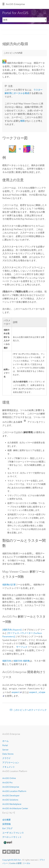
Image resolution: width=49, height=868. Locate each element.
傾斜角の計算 (9, 585)
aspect (16, 692)
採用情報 (7, 824)
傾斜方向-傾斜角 (22, 661)
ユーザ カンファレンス (13, 832)
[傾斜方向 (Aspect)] (12, 630)
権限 (22, 121)
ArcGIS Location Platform (14, 791)
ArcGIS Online (9, 778)
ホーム (5, 740)
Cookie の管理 (15, 863)
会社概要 (7, 819)
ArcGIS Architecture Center (15, 808)
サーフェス (22, 647)
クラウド (7, 758)
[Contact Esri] (18, 851)
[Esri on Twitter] (4, 851)
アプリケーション (11, 762)
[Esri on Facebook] (9, 851)
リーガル (27, 863)
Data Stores (8, 753)
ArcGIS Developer (11, 795)
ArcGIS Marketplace (12, 804)
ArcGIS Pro (7, 782)
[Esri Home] (8, 842)
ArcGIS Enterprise (15, 4)
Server (5, 749)
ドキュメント (9, 766)
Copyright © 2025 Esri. (12, 859)
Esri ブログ (7, 828)
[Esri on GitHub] (13, 851)
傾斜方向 (7, 661)
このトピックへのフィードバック (30, 709)
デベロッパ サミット (12, 837)
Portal (5, 745)
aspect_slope (37, 692)
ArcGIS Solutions (10, 799)
